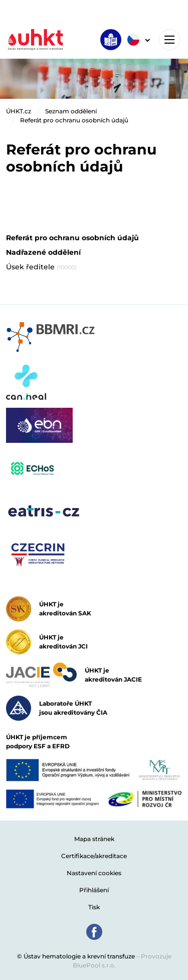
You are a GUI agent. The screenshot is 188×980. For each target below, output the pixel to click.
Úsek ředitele (41, 267)
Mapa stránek (94, 839)
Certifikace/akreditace (94, 856)
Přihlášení (94, 890)
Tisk (94, 907)
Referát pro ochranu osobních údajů (74, 120)
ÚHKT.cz (19, 111)
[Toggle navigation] (169, 40)
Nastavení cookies (94, 873)
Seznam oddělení (71, 111)
